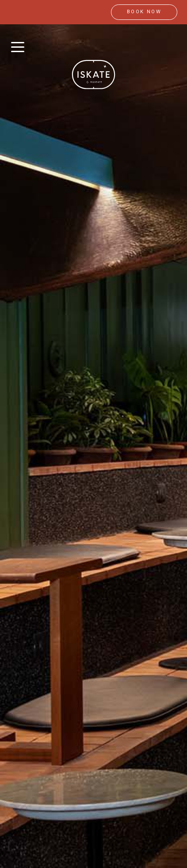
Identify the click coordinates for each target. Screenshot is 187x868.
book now (144, 12)
